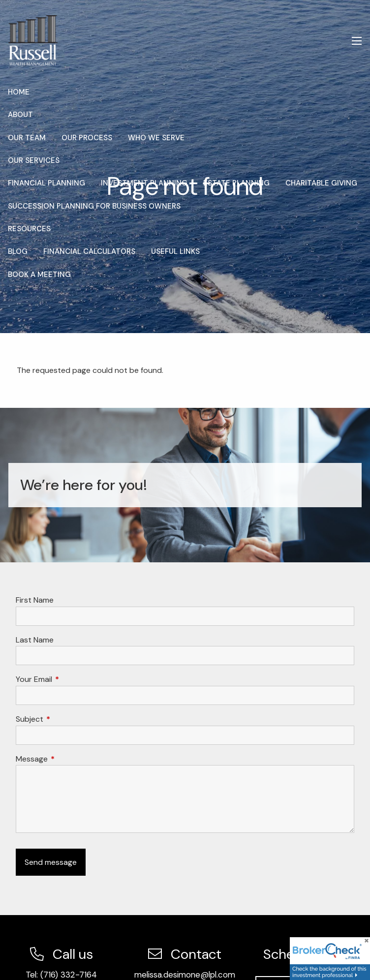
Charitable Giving (321, 183)
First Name (35, 600)
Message (69, 759)
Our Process (87, 138)
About (20, 115)
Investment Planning (144, 183)
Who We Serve (156, 138)
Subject (67, 719)
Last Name (35, 640)
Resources (29, 229)
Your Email (72, 679)
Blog (18, 251)
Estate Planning (236, 183)
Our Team (27, 138)
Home (19, 92)
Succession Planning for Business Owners (94, 206)
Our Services (34, 160)
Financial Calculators (89, 251)
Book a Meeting (39, 275)
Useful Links (175, 251)
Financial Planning (46, 183)
